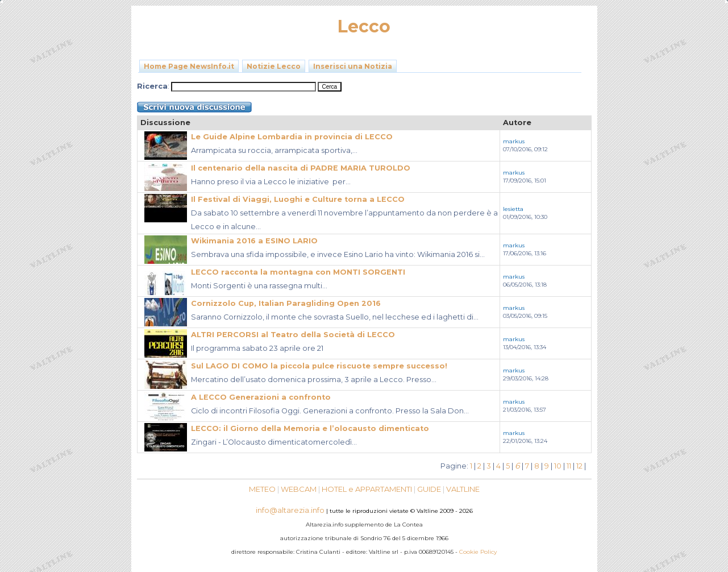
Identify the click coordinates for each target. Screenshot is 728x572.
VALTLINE (463, 489)
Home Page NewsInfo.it (189, 66)
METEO (262, 489)
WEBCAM (299, 489)
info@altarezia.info (290, 510)
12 (579, 466)
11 (569, 466)
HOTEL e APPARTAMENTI (367, 489)
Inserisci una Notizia (353, 66)
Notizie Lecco (274, 66)
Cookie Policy (478, 552)
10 (558, 466)
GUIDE (429, 489)
